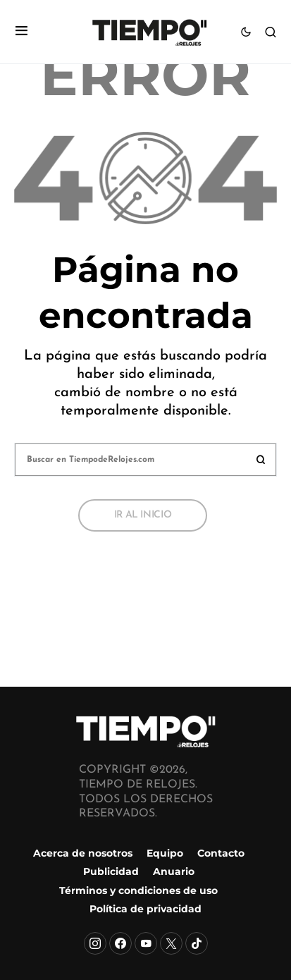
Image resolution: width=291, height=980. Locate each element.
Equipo (165, 853)
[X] (171, 943)
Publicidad (111, 871)
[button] (21, 32)
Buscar (261, 460)
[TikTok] (197, 943)
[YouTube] (146, 943)
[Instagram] (95, 943)
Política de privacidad (145, 909)
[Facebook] (120, 943)
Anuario (174, 871)
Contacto (221, 853)
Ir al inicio (143, 515)
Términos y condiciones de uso (138, 890)
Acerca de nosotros (83, 853)
